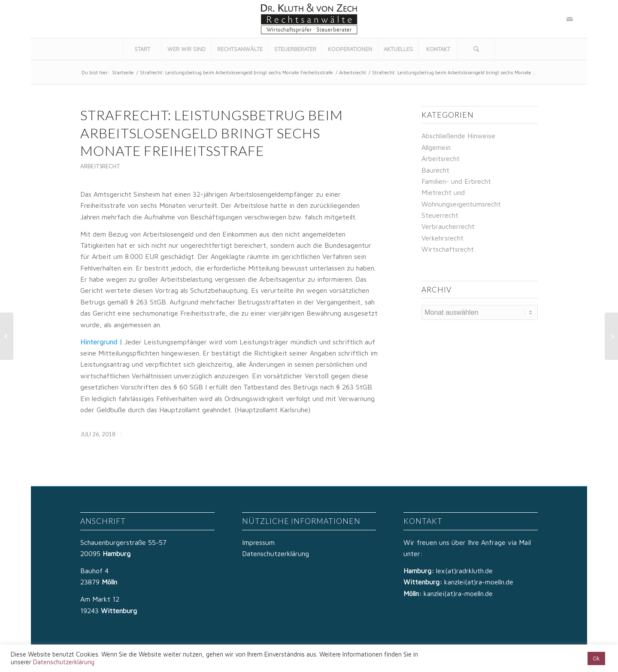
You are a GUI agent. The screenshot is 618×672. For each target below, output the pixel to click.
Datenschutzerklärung (276, 553)
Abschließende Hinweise (458, 136)
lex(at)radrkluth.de (465, 571)
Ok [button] (596, 658)
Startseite (123, 72)
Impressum (258, 542)
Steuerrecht (440, 215)
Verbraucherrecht (448, 226)
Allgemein (436, 147)
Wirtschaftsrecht (448, 249)
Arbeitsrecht (353, 72)
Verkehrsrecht (442, 238)
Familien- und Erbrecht (456, 181)
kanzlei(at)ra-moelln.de (479, 582)
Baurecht (435, 170)
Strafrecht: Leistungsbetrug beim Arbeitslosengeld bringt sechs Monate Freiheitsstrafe (236, 72)
